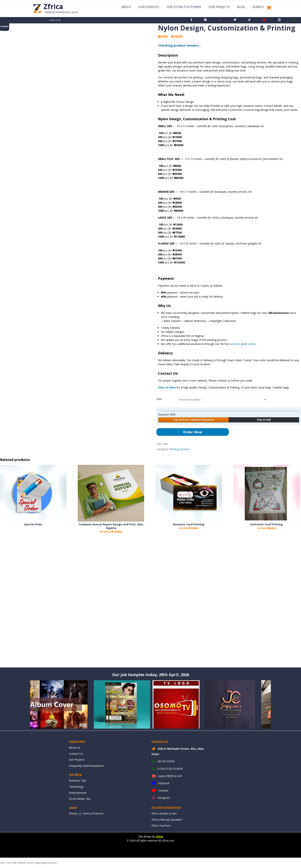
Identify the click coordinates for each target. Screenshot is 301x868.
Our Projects (219, 7)
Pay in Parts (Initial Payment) (194, 420)
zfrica (159, 837)
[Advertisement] (115, 604)
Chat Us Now (167, 387)
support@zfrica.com (170, 776)
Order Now (193, 432)
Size (159, 399)
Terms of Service (93, 813)
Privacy (73, 813)
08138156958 (166, 761)
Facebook (164, 783)
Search (258, 7)
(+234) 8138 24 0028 (170, 769)
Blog (241, 7)
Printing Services (179, 449)
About (126, 7)
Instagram (164, 798)
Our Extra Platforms (184, 7)
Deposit (167, 414)
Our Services (149, 7)
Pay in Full (264, 420)
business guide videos (243, 344)
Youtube (163, 790)
